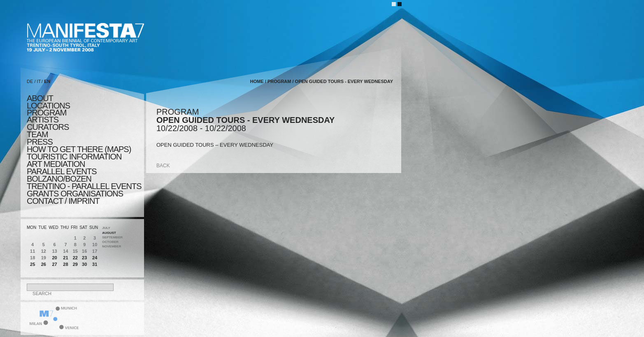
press (40, 142)
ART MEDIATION (56, 164)
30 (84, 264)
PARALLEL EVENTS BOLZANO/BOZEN (62, 175)
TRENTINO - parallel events (84, 186)
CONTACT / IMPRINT (63, 201)
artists (43, 120)
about (40, 98)
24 (95, 258)
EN (47, 81)
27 (54, 264)
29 (75, 264)
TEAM (37, 134)
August (109, 233)
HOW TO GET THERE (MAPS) (79, 149)
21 (65, 258)
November (112, 246)
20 (54, 258)
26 (44, 264)
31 (95, 264)
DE (30, 81)
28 (65, 264)
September (112, 237)
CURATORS (48, 127)
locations (48, 106)
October (110, 242)
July (106, 228)
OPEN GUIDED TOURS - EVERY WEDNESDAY (344, 81)
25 (33, 264)
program (46, 113)
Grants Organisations (75, 194)
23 (84, 258)
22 (75, 258)
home (257, 81)
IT (39, 81)
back (163, 166)
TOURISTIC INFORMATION (74, 157)
